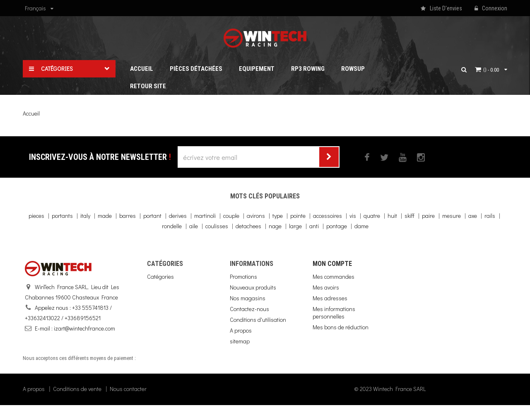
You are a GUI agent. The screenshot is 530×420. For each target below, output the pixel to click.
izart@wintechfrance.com (84, 328)
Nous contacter (128, 404)
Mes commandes (334, 276)
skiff (410, 216)
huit (392, 216)
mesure (452, 216)
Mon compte (332, 264)
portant (152, 216)
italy (85, 216)
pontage (337, 226)
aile (194, 226)
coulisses (217, 226)
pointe (298, 216)
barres (128, 216)
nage (275, 226)
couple (231, 216)
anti (314, 226)
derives (178, 216)
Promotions (243, 276)
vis (353, 216)
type (278, 216)
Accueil (31, 113)
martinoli (205, 216)
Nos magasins (248, 298)
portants (62, 216)
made (105, 216)
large (295, 226)
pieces (36, 216)
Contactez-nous (249, 309)
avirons (256, 216)
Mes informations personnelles (334, 313)
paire (428, 216)
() (491, 70)
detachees (248, 226)
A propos (241, 330)
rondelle (172, 226)
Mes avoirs (326, 287)
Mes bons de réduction (341, 327)
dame (361, 226)
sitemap (240, 341)
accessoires (328, 216)
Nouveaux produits (253, 287)
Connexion (491, 9)
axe (473, 216)
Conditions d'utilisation (258, 320)
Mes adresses (330, 298)
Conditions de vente (77, 404)
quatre (372, 216)
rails (490, 216)
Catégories (160, 276)
